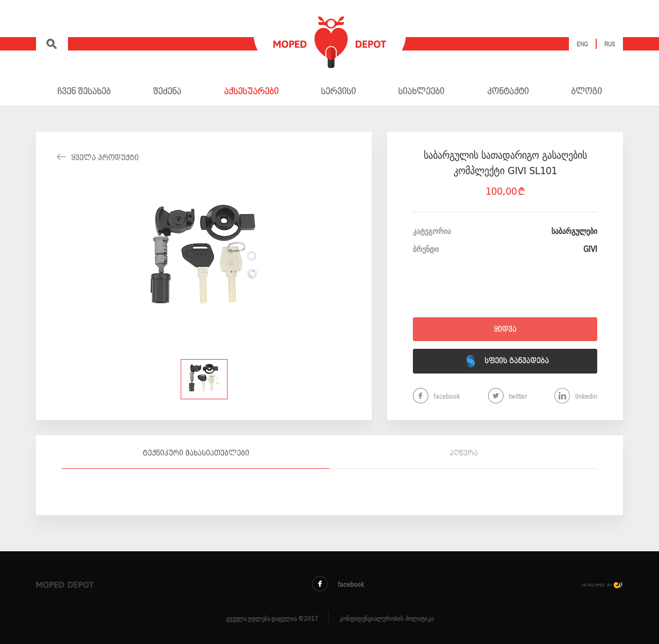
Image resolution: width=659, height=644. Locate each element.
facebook (436, 396)
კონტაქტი (508, 92)
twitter (507, 396)
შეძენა (167, 92)
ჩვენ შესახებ (84, 92)
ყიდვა (505, 329)
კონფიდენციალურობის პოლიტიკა (386, 618)
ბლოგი (586, 92)
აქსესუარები (251, 92)
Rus (610, 45)
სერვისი (338, 92)
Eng (582, 45)
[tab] (196, 452)
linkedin (576, 396)
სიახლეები (421, 92)
